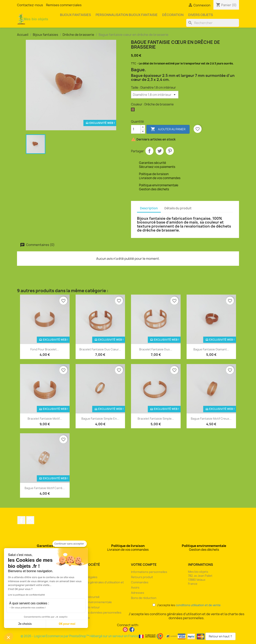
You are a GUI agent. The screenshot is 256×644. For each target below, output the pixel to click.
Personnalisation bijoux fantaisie (127, 15)
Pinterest (170, 151)
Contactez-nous (30, 5)
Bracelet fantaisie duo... (156, 349)
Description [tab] (149, 208)
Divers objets (201, 15)
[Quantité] (136, 129)
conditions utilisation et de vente (198, 605)
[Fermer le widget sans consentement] (70, 544)
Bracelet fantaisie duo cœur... (100, 349)
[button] (8, 637)
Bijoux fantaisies (75, 15)
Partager (149, 151)
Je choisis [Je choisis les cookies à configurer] (25, 624)
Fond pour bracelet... (45, 349)
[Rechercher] (213, 23)
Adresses (138, 593)
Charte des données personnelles (98, 612)
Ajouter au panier (168, 129)
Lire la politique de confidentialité (26, 595)
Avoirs (135, 587)
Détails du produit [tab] (178, 208)
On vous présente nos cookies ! (28, 608)
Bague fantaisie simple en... (100, 419)
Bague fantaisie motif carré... (45, 488)
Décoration (173, 15)
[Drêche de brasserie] (134, 110)
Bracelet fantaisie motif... (45, 419)
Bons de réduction (144, 598)
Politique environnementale (93, 602)
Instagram (30, 520)
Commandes (140, 582)
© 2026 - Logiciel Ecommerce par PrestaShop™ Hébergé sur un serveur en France (113, 636)
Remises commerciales (64, 5)
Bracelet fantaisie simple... (156, 419)
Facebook (21, 520)
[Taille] (155, 95)
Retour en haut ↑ (220, 636)
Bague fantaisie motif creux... (211, 419)
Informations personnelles (149, 572)
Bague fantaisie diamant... (211, 349)
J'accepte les (187, 605)
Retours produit (142, 577)
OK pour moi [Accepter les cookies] (67, 624)
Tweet (160, 151)
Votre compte (144, 565)
